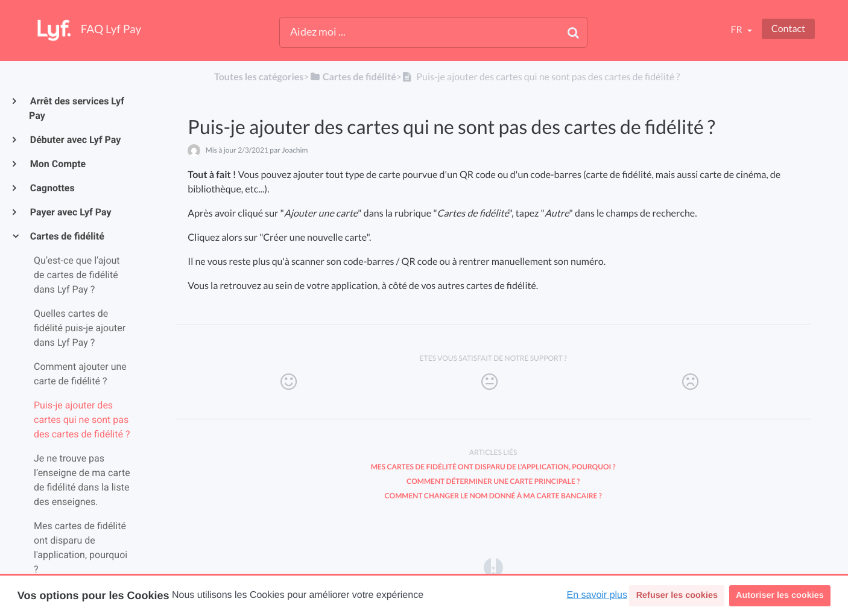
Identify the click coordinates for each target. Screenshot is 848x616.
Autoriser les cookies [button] (780, 595)
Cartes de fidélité (67, 236)
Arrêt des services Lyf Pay (77, 108)
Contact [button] (788, 29)
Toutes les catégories (259, 77)
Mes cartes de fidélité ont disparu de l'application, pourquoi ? (493, 467)
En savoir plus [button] (597, 595)
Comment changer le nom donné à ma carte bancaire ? (493, 496)
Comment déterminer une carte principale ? (493, 481)
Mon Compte (57, 164)
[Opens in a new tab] (493, 567)
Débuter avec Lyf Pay (75, 140)
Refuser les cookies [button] (677, 595)
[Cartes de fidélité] (353, 77)
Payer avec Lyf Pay (70, 212)
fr (737, 30)
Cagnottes (52, 188)
